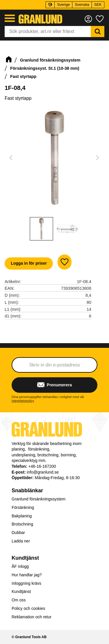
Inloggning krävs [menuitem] (26, 583)
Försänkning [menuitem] (23, 507)
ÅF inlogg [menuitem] (20, 566)
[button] (10, 18)
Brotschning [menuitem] (22, 524)
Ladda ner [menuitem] (21, 541)
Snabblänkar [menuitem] (27, 491)
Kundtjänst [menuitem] (25, 558)
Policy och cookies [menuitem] (28, 608)
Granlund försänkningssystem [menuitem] (39, 499)
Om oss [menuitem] (19, 600)
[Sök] (98, 32)
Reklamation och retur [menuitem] (32, 617)
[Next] (97, 158)
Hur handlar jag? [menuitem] (27, 575)
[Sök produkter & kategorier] (48, 32)
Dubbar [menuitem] (18, 533)
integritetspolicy (23, 401)
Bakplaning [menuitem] (22, 516)
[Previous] (12, 158)
